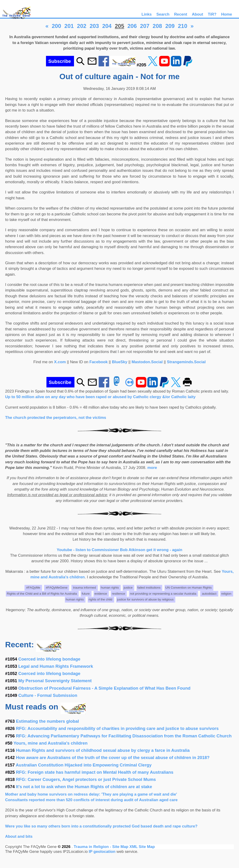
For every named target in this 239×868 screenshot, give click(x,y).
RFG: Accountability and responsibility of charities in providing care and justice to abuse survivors (117, 728)
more (152, 468)
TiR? (212, 14)
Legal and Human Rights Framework (56, 666)
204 (107, 26)
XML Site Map (142, 847)
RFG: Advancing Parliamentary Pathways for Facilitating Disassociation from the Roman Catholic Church (124, 736)
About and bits (19, 836)
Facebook (98, 362)
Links (147, 14)
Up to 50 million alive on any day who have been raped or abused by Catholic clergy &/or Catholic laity (100, 397)
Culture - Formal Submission (48, 695)
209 (170, 26)
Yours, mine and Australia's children (51, 743)
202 (82, 26)
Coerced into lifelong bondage (49, 659)
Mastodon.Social (147, 362)
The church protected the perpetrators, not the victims (56, 418)
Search (163, 14)
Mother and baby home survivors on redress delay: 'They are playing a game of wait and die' (91, 794)
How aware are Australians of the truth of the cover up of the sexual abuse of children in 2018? (113, 758)
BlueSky (119, 362)
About (197, 14)
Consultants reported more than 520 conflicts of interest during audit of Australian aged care (91, 800)
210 (183, 26)
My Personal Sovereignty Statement (55, 681)
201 (69, 26)
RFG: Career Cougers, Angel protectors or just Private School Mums (86, 779)
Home (227, 14)
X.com (60, 362)
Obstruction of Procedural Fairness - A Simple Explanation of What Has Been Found (104, 688)
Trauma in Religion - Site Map (102, 847)
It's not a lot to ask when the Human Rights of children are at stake (84, 787)
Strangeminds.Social (186, 362)
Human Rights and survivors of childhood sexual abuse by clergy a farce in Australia (103, 750)
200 (56, 26)
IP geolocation (102, 852)
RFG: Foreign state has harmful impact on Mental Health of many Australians (95, 772)
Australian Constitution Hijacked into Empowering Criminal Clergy (84, 765)
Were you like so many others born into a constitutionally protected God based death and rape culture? (101, 826)
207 (145, 26)
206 (132, 26)
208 (157, 26)
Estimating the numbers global (47, 721)
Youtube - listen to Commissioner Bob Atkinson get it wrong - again (119, 550)
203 (94, 26)
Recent (181, 14)
